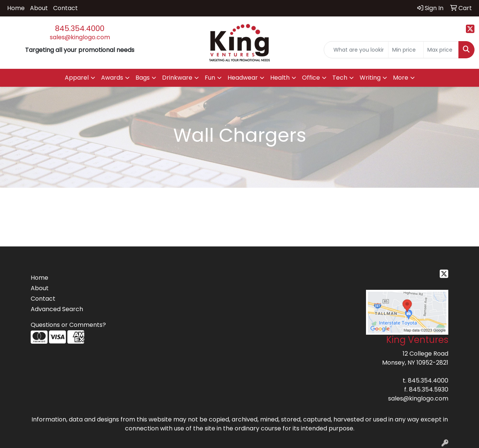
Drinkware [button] (177, 78)
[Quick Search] (356, 50)
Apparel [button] (77, 78)
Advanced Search (57, 309)
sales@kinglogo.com (80, 37)
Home (16, 8)
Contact (65, 8)
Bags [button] (143, 78)
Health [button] (280, 78)
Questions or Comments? (68, 325)
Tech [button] (340, 78)
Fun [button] (210, 78)
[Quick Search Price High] (441, 50)
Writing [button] (370, 78)
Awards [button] (112, 78)
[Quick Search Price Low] (406, 50)
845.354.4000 (80, 28)
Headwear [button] (243, 78)
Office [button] (311, 78)
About (39, 8)
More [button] (401, 78)
